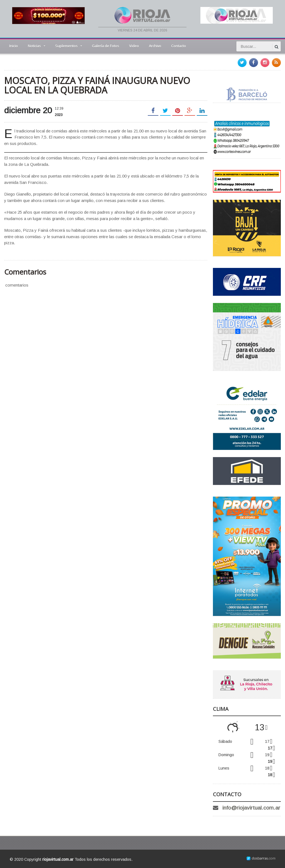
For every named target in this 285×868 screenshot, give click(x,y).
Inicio (13, 46)
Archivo (155, 46)
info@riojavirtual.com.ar (251, 808)
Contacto (179, 46)
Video (134, 46)
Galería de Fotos (105, 46)
